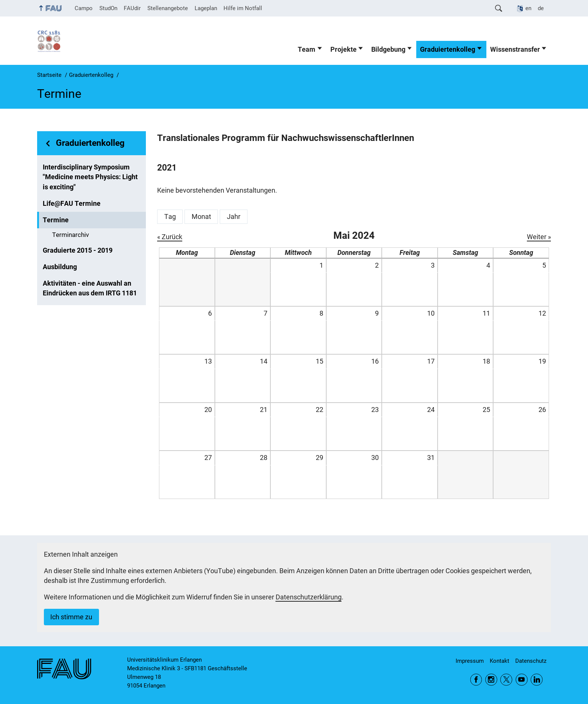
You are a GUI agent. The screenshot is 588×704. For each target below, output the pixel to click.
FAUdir (132, 8)
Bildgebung (388, 49)
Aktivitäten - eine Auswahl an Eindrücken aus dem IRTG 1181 (90, 288)
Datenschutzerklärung (309, 597)
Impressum (470, 661)
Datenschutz (531, 661)
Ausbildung (60, 267)
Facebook (476, 680)
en (528, 8)
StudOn (108, 8)
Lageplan (206, 8)
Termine (56, 220)
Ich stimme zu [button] (71, 617)
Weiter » (539, 237)
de (541, 8)
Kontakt (499, 661)
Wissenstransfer (515, 49)
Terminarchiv (70, 235)
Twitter (506, 680)
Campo (84, 8)
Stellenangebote (168, 8)
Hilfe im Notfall (243, 8)
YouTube (522, 680)
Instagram (491, 680)
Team (307, 49)
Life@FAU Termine (72, 204)
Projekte (343, 49)
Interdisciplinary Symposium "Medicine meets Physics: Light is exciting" (90, 177)
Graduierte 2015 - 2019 (78, 250)
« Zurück (170, 237)
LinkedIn (537, 680)
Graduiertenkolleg (448, 49)
